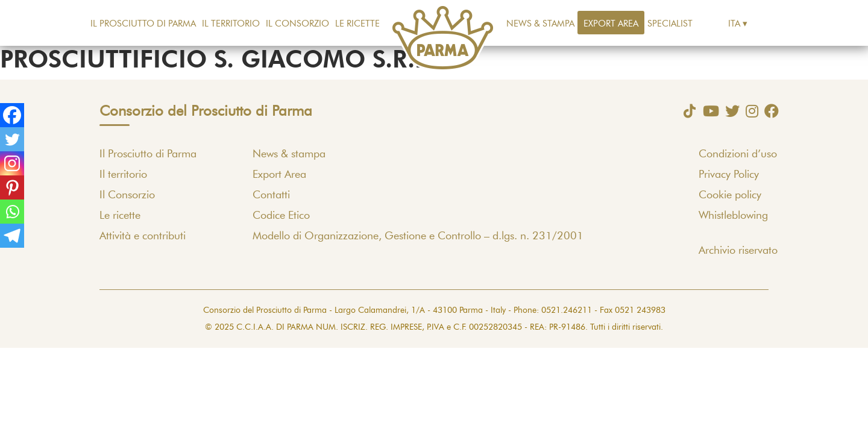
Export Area (611, 24)
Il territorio (231, 24)
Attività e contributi (143, 236)
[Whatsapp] (12, 212)
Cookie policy (730, 195)
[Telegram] (12, 236)
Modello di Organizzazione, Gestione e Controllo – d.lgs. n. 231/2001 (418, 236)
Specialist (670, 24)
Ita (734, 24)
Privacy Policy (729, 175)
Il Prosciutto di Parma (143, 24)
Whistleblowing (733, 216)
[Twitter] (12, 139)
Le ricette (357, 24)
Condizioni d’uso (738, 154)
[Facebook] (12, 115)
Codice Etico (281, 216)
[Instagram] (12, 163)
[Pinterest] (12, 187)
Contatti (271, 195)
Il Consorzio (297, 24)
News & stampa (540, 24)
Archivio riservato (738, 251)
